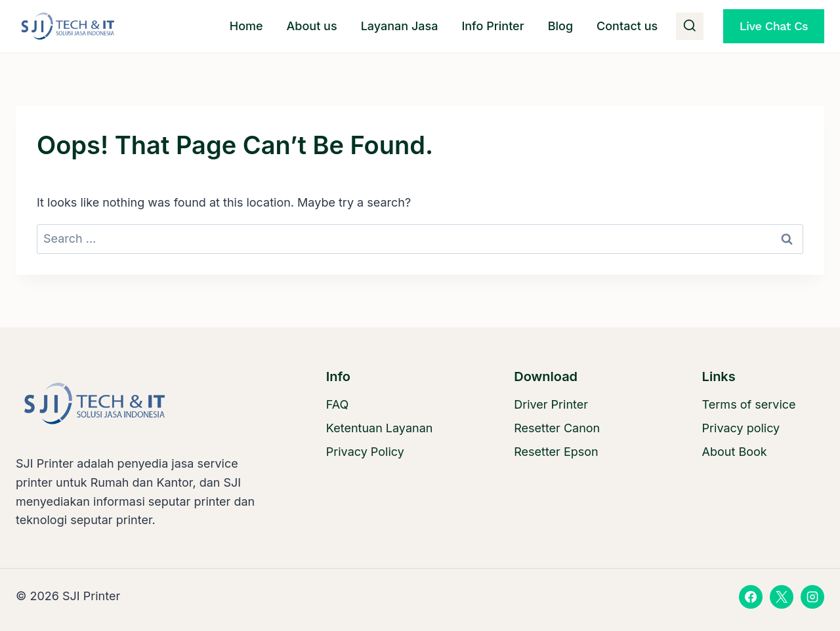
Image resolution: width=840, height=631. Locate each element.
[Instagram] (812, 597)
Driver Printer (551, 404)
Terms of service (749, 404)
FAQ (338, 404)
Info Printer (493, 26)
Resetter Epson (556, 452)
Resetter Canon (557, 428)
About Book (735, 452)
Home (246, 26)
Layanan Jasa (400, 26)
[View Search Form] (690, 26)
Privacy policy (741, 428)
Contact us (627, 26)
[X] (782, 597)
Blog (560, 26)
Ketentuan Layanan (380, 428)
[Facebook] (751, 597)
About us (312, 26)
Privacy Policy (365, 452)
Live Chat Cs (774, 26)
